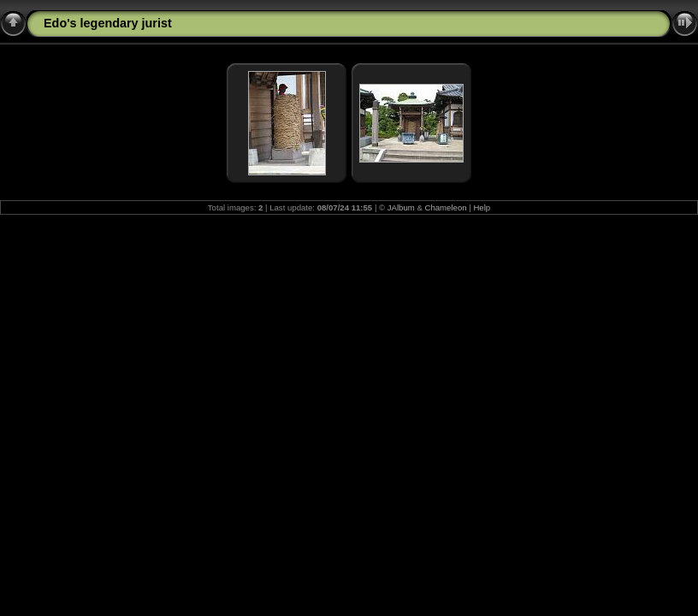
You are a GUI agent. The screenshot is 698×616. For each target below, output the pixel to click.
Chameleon (446, 207)
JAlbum (401, 207)
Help (482, 207)
